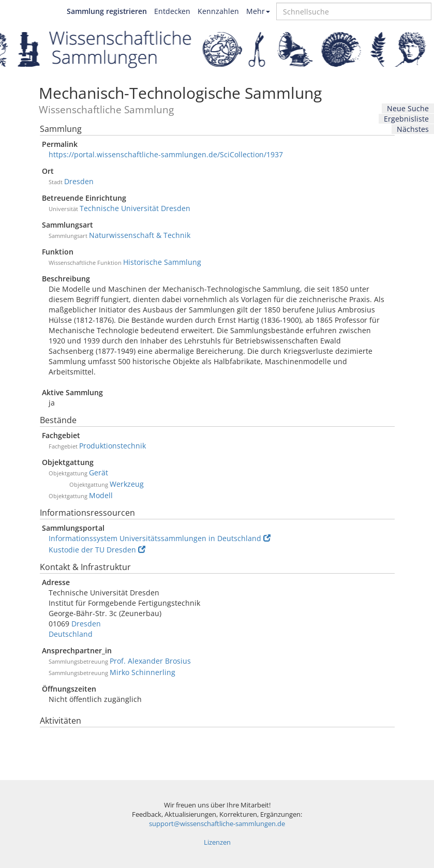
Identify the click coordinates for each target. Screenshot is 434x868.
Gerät (99, 473)
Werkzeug (127, 484)
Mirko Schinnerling (143, 672)
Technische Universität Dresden (135, 208)
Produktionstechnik (113, 446)
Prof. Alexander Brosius (150, 661)
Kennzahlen (218, 11)
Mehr (258, 11)
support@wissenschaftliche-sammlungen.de (217, 824)
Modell (101, 495)
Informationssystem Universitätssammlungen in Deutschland (160, 538)
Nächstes (413, 129)
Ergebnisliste (406, 119)
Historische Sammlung (162, 262)
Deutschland (71, 634)
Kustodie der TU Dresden (97, 550)
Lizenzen (217, 842)
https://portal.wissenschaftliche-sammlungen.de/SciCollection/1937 (166, 154)
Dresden (79, 181)
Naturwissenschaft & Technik (140, 235)
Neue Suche (408, 108)
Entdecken (172, 11)
